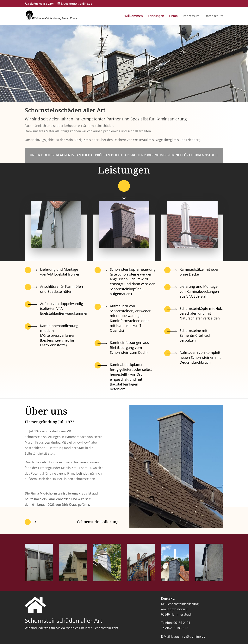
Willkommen (134, 16)
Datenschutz (214, 16)
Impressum (191, 16)
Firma (173, 16)
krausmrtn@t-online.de (188, 636)
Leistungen (156, 16)
